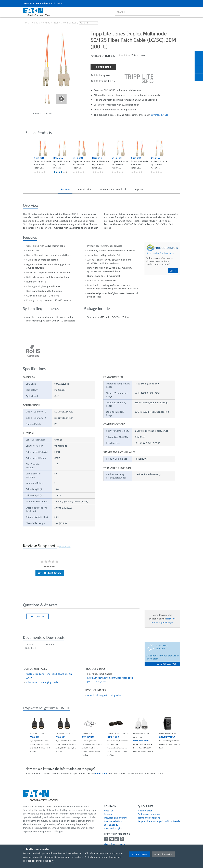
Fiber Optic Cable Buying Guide (42, 682)
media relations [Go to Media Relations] (146, 811)
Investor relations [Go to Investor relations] (113, 821)
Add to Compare (100, 75)
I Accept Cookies (139, 854)
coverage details (160, 115)
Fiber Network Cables (65, 23)
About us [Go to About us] (109, 811)
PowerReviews (65, 547)
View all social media (115, 844)
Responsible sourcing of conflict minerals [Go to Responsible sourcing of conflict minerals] (159, 821)
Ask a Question (37, 616)
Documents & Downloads (114, 189)
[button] (28, 157)
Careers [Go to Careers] (108, 814)
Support (139, 189)
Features (65, 189)
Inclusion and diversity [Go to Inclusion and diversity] (116, 818)
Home (26, 23)
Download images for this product (105, 695)
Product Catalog (41, 23)
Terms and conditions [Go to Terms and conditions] (149, 818)
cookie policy (47, 861)
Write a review (138, 55)
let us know (101, 773)
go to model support (167, 664)
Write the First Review (50, 573)
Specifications (85, 189)
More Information (163, 854)
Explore (173, 271)
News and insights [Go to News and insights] (113, 828)
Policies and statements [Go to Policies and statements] (150, 814)
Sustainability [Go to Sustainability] (111, 825)
